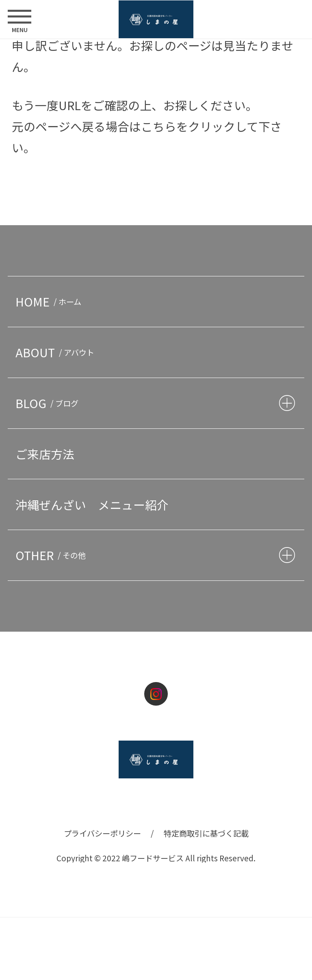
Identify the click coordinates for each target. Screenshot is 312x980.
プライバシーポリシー (102, 833)
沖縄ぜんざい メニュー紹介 (92, 505)
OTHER (52, 555)
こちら (159, 126)
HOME (50, 301)
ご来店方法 (45, 454)
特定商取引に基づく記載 (206, 833)
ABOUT (57, 352)
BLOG (49, 403)
